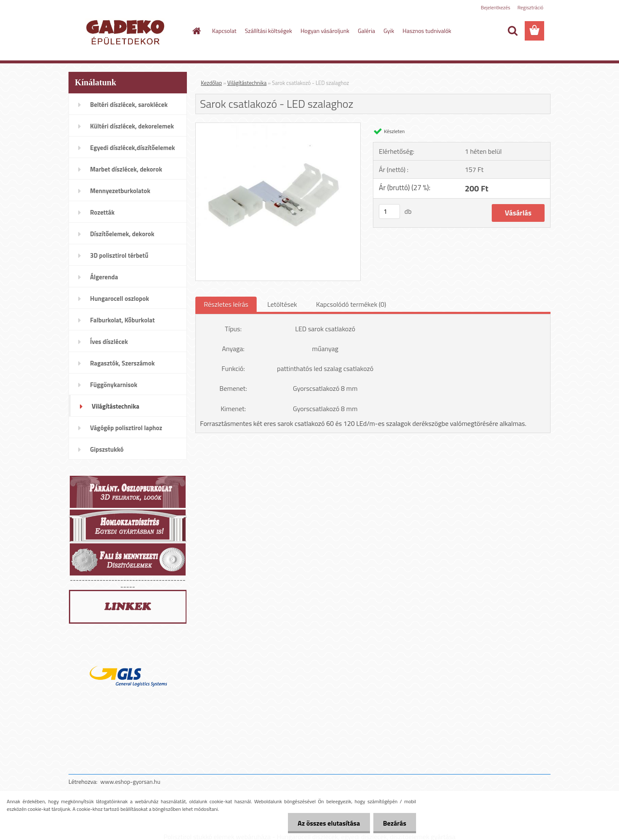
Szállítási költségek (268, 31)
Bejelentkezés (496, 7)
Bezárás (394, 823)
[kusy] (389, 211)
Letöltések (282, 304)
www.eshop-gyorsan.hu (130, 781)
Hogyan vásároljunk (325, 31)
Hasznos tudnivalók (427, 31)
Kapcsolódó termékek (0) (351, 304)
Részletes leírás (226, 304)
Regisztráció (530, 7)
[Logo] (127, 31)
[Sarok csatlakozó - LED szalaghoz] (278, 126)
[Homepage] (196, 31)
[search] (512, 31)
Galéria (366, 31)
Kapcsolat (225, 31)
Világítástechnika (247, 83)
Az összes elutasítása (327, 823)
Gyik (389, 31)
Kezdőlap (211, 83)
